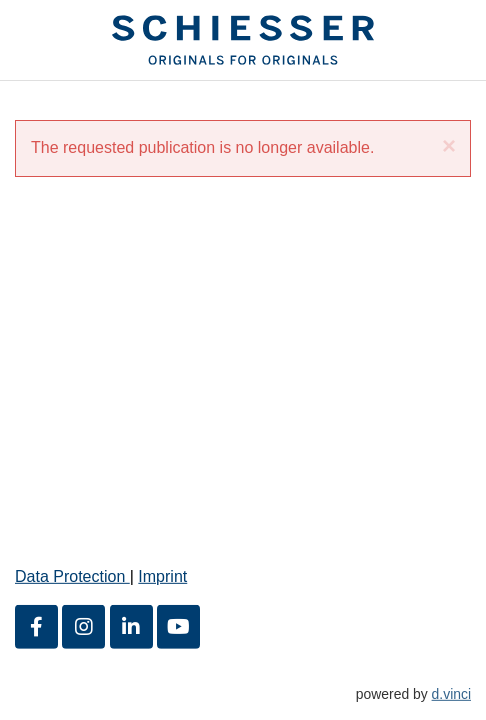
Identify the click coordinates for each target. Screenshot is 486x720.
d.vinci (451, 693)
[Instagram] (83, 626)
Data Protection (72, 576)
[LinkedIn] (131, 626)
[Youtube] (178, 626)
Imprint (162, 576)
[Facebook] (36, 626)
